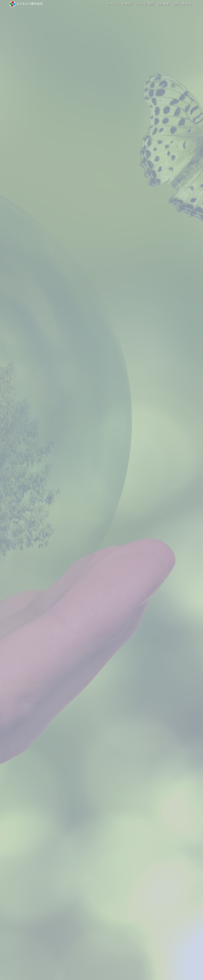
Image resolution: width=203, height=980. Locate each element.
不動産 (127, 4)
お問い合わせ (182, 4)
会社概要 (163, 4)
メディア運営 (144, 4)
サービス (113, 4)
